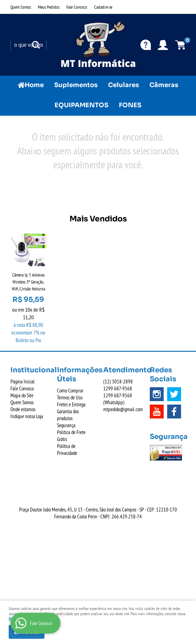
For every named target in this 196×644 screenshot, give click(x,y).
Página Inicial (23, 382)
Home (34, 85)
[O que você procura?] (36, 45)
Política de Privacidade (67, 450)
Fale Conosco (77, 7)
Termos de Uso (70, 397)
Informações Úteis (75, 375)
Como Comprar (70, 391)
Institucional (28, 370)
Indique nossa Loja (27, 416)
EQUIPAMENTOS (81, 105)
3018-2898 (118, 382)
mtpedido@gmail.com (123, 409)
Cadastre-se (103, 7)
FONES (130, 105)
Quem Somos (21, 7)
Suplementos (76, 85)
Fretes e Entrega (71, 404)
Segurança (66, 425)
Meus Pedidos (49, 7)
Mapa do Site (22, 395)
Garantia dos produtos (68, 415)
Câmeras (164, 85)
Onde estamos (23, 409)
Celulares (124, 85)
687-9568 (118, 388)
